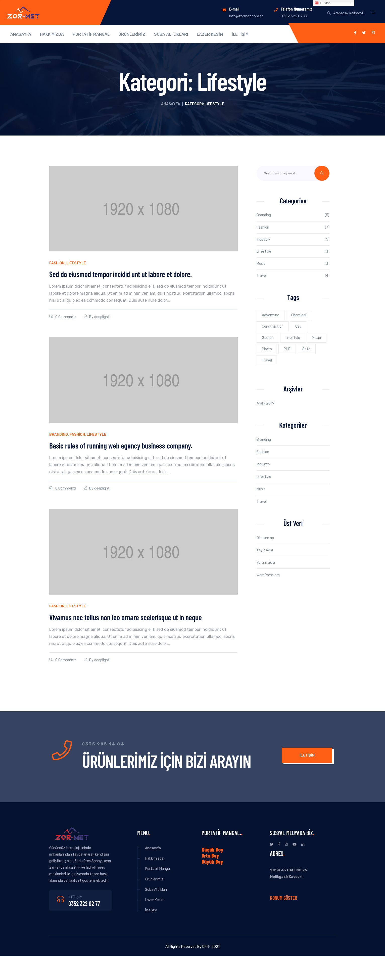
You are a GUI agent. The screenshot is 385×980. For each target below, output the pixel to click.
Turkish (323, 3)
